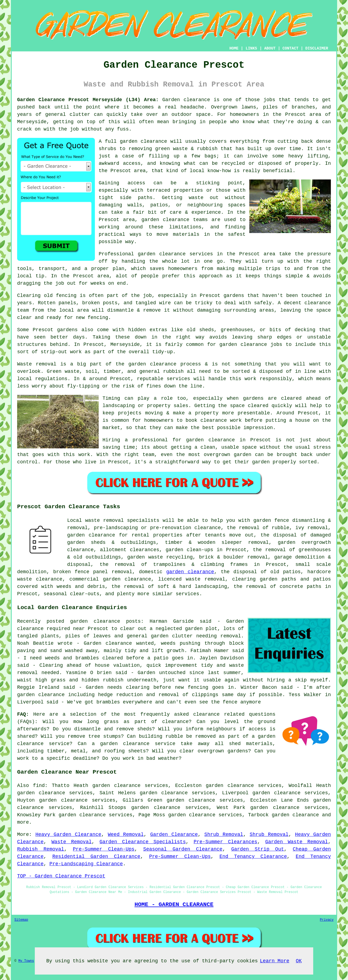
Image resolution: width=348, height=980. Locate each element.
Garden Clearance (174, 835)
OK (299, 961)
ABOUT (270, 48)
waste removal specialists (122, 520)
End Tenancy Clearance (253, 857)
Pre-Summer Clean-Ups (104, 849)
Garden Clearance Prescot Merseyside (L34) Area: (88, 100)
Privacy (327, 920)
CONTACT (290, 48)
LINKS (251, 48)
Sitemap (21, 920)
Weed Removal (126, 835)
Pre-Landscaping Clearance (86, 864)
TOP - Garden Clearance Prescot (61, 876)
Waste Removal (72, 842)
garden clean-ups (189, 550)
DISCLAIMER (317, 48)
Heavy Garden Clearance (68, 835)
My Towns (26, 961)
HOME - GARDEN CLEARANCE (174, 904)
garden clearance (190, 572)
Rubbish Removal (41, 849)
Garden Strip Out (257, 849)
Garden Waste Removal (296, 842)
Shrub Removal (224, 835)
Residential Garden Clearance (96, 857)
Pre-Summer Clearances (225, 842)
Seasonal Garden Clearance (183, 849)
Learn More (275, 961)
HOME (234, 48)
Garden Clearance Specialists (143, 842)
